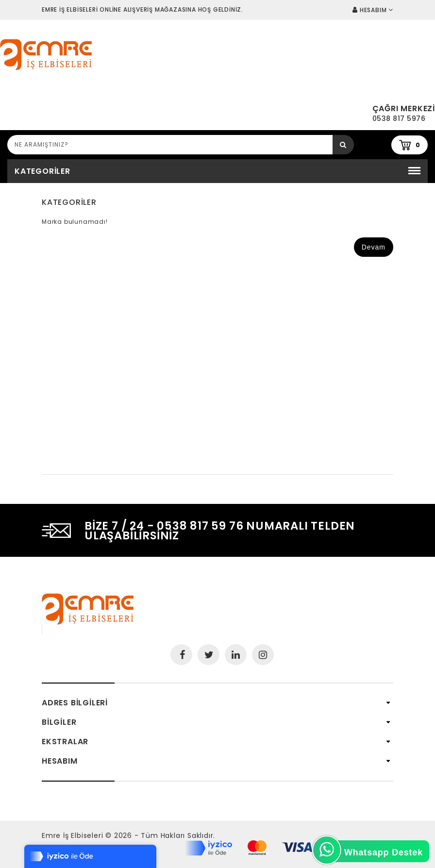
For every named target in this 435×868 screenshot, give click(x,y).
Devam (374, 247)
